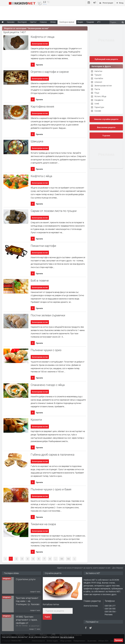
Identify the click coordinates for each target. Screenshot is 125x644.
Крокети (36, 420)
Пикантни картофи (43, 246)
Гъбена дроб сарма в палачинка (52, 455)
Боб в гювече (40, 281)
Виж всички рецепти (106, 127)
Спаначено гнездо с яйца (48, 385)
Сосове (98, 111)
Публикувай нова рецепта (106, 59)
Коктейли (99, 78)
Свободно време (67, 22)
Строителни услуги (26, 579)
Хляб (97, 104)
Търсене (106, 136)
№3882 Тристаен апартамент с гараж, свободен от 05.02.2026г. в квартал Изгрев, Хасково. (28, 623)
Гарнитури (99, 107)
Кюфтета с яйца (41, 176)
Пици (97, 93)
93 (62, 559)
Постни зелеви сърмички (48, 315)
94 (68, 559)
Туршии (98, 75)
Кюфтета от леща (42, 37)
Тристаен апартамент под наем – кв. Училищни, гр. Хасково (28, 601)
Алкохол (98, 82)
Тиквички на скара (43, 524)
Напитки (98, 71)
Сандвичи (99, 100)
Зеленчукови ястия (40, 44)
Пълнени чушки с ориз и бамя (51, 489)
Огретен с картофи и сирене (50, 72)
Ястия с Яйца (100, 96)
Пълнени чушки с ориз (46, 350)
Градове (90, 22)
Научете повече (67, 637)
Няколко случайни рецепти (106, 119)
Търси (47, 617)
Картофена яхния (42, 106)
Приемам (118, 640)
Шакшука (37, 141)
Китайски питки (51, 604)
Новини (43, 22)
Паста (97, 89)
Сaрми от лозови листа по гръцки (54, 211)
